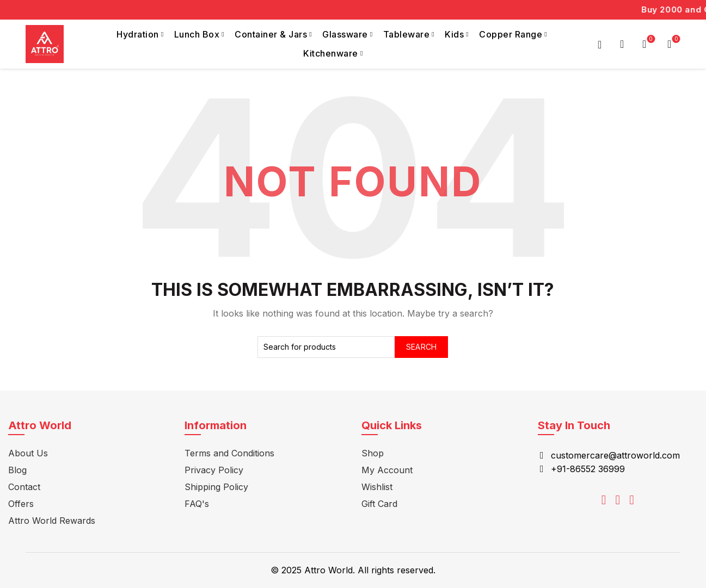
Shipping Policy (216, 487)
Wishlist (650, 39)
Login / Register (600, 44)
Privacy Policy (214, 470)
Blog (17, 470)
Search (422, 347)
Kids (454, 34)
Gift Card (379, 504)
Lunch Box (197, 34)
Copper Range (511, 34)
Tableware (407, 34)
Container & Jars (271, 34)
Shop (373, 453)
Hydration (138, 34)
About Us (28, 453)
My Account (387, 470)
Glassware (345, 34)
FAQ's (197, 504)
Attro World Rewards (52, 521)
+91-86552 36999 (588, 469)
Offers (21, 504)
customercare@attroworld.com (615, 455)
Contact (24, 487)
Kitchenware (331, 53)
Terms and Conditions (229, 453)
